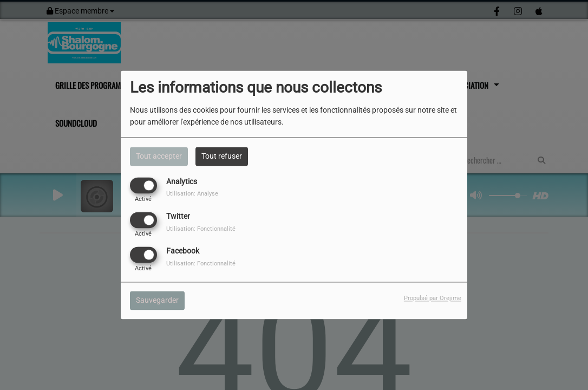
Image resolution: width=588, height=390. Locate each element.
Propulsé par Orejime (433, 299)
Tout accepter (159, 156)
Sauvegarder (157, 301)
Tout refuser (222, 156)
